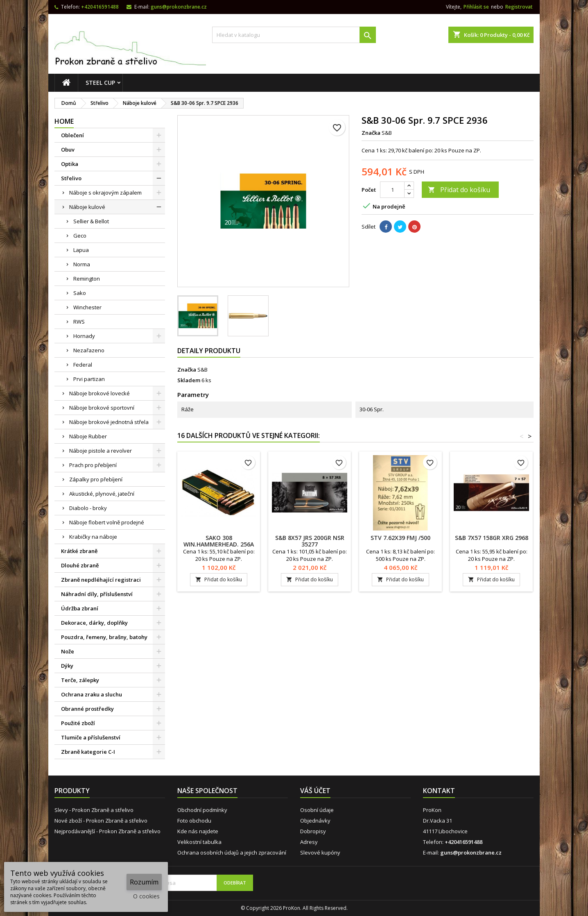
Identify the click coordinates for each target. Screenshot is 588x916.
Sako (80, 293)
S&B (202, 370)
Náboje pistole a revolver (101, 451)
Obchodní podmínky (202, 810)
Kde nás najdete (198, 831)
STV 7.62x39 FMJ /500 (400, 538)
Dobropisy (313, 831)
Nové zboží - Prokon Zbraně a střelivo (101, 821)
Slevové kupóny (320, 853)
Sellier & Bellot (91, 221)
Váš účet (315, 791)
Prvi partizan (89, 379)
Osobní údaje (317, 810)
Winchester (87, 307)
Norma (82, 264)
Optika (70, 164)
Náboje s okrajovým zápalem (105, 193)
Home (64, 121)
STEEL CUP (100, 83)
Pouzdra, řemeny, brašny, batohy (104, 637)
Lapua (81, 250)
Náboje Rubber (88, 436)
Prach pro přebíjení (93, 465)
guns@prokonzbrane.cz (179, 7)
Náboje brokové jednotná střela (109, 422)
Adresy (309, 842)
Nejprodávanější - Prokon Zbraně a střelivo (107, 831)
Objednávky (315, 821)
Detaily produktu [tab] (209, 351)
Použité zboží (78, 723)
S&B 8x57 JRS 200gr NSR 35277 (310, 541)
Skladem (189, 380)
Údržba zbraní (80, 608)
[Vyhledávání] (294, 35)
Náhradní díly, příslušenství (97, 594)
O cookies (146, 896)
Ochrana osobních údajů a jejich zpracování (232, 853)
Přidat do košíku (459, 190)
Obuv (68, 150)
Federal (83, 365)
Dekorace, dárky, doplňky (94, 623)
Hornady (84, 336)
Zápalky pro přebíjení (96, 479)
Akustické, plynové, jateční (102, 494)
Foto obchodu (194, 821)
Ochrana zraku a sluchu (92, 694)
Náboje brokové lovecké (100, 393)
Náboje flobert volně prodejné (107, 522)
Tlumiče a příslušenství (91, 737)
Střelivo (71, 178)
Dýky (67, 666)
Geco (80, 236)
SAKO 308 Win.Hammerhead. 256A (219, 541)
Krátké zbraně (79, 551)
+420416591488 (100, 7)
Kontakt (439, 791)
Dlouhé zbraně (80, 565)
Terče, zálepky (80, 680)
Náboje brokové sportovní (102, 408)
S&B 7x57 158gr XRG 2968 (492, 538)
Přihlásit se (476, 7)
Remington (87, 279)
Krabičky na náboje (93, 537)
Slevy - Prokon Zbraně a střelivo (94, 810)
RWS (79, 322)
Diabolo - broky (88, 508)
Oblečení (72, 135)
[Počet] (392, 190)
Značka (371, 133)
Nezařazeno (89, 350)
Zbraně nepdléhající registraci (101, 580)
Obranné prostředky (87, 709)
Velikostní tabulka (199, 842)
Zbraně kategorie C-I (88, 752)
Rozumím (144, 882)
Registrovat (519, 7)
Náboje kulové (87, 207)
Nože (68, 651)
